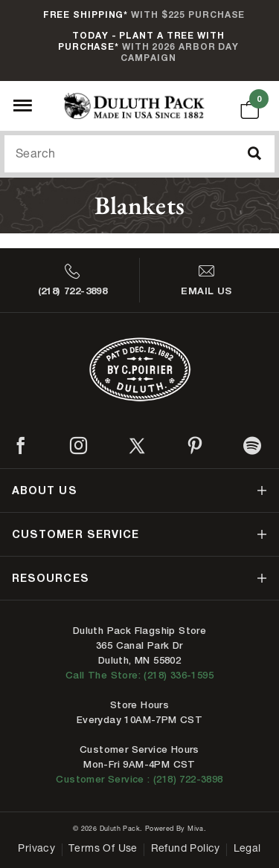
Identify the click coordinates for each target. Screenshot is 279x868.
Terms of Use (103, 849)
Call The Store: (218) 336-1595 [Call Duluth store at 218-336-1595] (139, 675)
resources (51, 578)
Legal (247, 849)
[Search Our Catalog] (139, 154)
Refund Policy (186, 849)
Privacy (36, 849)
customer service (76, 534)
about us (45, 490)
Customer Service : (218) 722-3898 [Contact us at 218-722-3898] (139, 779)
